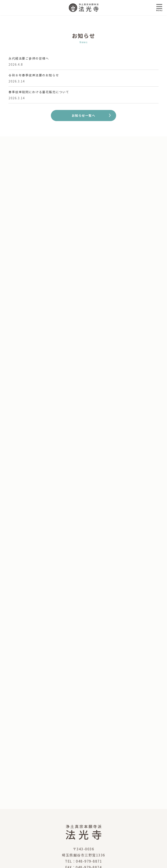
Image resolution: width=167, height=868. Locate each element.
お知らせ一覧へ (84, 115)
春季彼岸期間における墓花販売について (39, 92)
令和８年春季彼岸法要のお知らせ (34, 75)
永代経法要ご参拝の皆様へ (29, 58)
